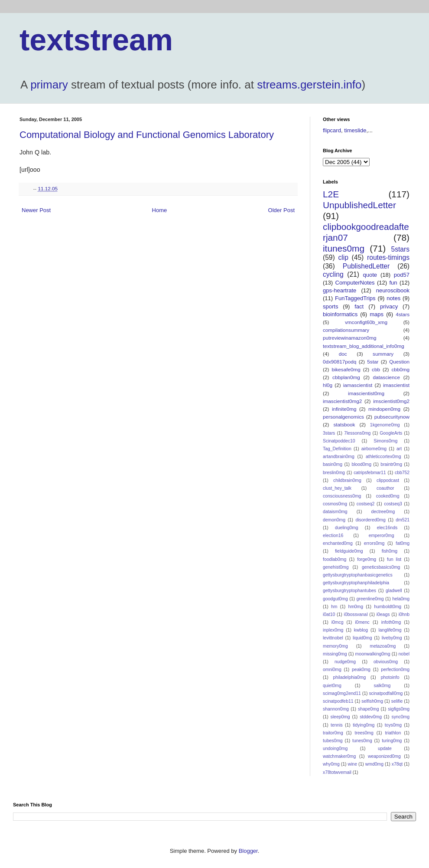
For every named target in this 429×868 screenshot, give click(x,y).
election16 (333, 536)
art (399, 449)
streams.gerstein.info (309, 85)
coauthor (385, 488)
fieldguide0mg (349, 551)
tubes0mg (333, 741)
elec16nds (387, 528)
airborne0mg (374, 449)
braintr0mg (391, 464)
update (385, 748)
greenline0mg (370, 599)
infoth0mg (391, 622)
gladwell (394, 591)
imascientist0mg (366, 393)
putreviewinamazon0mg (349, 338)
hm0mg (356, 607)
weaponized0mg (384, 756)
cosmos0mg (335, 504)
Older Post (281, 210)
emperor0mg (382, 536)
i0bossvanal (356, 614)
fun (393, 283)
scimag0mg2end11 (342, 693)
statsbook (344, 424)
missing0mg (335, 654)
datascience (387, 377)
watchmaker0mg (339, 756)
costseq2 (366, 504)
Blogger (248, 851)
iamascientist (358, 385)
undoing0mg (335, 748)
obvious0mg (386, 662)
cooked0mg (388, 496)
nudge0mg (345, 662)
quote (370, 275)
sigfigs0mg (399, 709)
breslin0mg (334, 473)
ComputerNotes (355, 283)
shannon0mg (336, 709)
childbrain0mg (347, 480)
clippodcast (388, 480)
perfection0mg (395, 670)
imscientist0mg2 (391, 401)
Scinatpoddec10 (339, 441)
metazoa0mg (383, 646)
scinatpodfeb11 (338, 701)
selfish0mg (372, 701)
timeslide (355, 130)
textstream (96, 40)
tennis (337, 725)
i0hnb (404, 614)
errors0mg (374, 543)
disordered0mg (370, 520)
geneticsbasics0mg (381, 567)
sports (330, 306)
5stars (400, 249)
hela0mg (401, 599)
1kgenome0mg (385, 425)
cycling (333, 274)
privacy (389, 306)
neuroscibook (393, 290)
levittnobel (333, 638)
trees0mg (364, 733)
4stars (403, 314)
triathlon (393, 733)
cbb (376, 369)
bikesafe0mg (346, 369)
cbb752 (402, 473)
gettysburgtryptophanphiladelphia (356, 583)
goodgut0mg (335, 599)
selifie (397, 701)
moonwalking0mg (373, 654)
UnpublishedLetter (359, 205)
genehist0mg (336, 567)
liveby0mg (392, 638)
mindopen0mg (384, 409)
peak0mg (361, 670)
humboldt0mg (388, 607)
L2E (331, 194)
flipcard (332, 130)
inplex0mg (333, 630)
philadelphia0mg (350, 677)
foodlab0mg (335, 559)
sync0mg (400, 717)
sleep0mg (340, 717)
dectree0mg (383, 512)
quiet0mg (332, 686)
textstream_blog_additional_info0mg (364, 346)
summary (383, 354)
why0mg (331, 764)
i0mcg (338, 622)
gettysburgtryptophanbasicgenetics (358, 575)
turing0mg (392, 741)
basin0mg (333, 464)
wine (353, 764)
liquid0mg (362, 638)
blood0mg (361, 464)
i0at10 (329, 614)
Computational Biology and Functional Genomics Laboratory (147, 135)
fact (359, 306)
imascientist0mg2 (342, 401)
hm (334, 607)
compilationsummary (346, 330)
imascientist (396, 385)
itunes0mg (344, 248)
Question (399, 362)
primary (49, 85)
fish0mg (390, 551)
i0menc (362, 622)
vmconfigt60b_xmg (366, 322)
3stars (329, 433)
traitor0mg (333, 733)
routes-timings (388, 257)
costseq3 (393, 504)
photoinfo (390, 677)
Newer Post (36, 210)
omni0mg (332, 670)
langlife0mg (390, 630)
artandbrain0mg (339, 457)
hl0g (328, 385)
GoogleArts (391, 433)
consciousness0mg (342, 496)
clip (343, 257)
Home (160, 210)
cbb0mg (400, 369)
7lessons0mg (357, 433)
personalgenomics (343, 417)
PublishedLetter (366, 266)
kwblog (361, 630)
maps (377, 314)
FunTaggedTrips (355, 298)
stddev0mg (371, 717)
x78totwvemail (337, 772)
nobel (404, 654)
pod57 (402, 275)
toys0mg (393, 725)
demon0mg (334, 520)
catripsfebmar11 (370, 473)
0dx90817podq (340, 362)
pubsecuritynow (392, 417)
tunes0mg (362, 741)
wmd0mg (374, 764)
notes (393, 298)
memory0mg (335, 646)
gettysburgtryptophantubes (349, 591)
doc (343, 354)
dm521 (403, 520)
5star (373, 362)
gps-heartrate (340, 290)
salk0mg (382, 686)
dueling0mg (347, 528)
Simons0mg (385, 441)
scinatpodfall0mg (386, 693)
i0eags (383, 614)
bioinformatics (340, 314)
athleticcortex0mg (383, 457)
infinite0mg (344, 409)
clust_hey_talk (337, 488)
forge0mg (367, 559)
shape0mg (369, 709)
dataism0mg (335, 512)
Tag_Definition (337, 449)
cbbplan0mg (346, 377)
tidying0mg (364, 725)
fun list (394, 559)
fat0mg (403, 543)
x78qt (397, 764)
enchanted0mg (338, 543)
